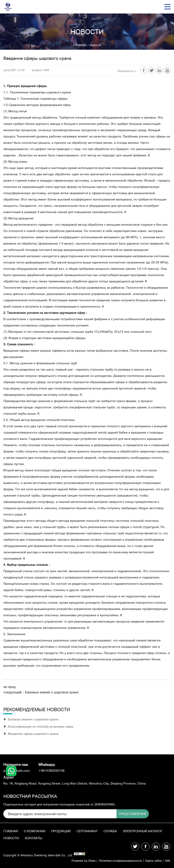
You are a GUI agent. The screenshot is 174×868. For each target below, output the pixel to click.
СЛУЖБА (113, 832)
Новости (96, 45)
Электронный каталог (23, 840)
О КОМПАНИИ (35, 832)
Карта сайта (152, 862)
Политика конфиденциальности (116, 862)
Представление (120, 814)
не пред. (10, 689)
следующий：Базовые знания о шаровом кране (44, 694)
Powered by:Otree (76, 862)
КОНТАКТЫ (81, 840)
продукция (62, 832)
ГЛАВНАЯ (79, 45)
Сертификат (89, 832)
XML (167, 862)
